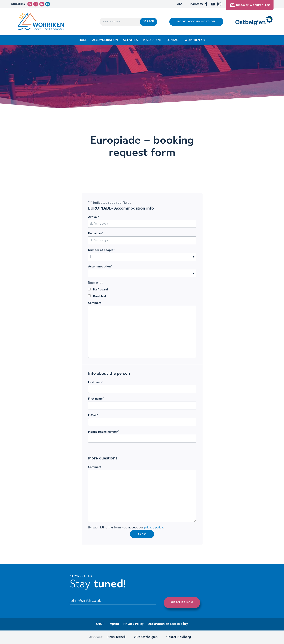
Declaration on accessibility (168, 624)
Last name (96, 382)
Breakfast (100, 296)
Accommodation (105, 40)
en (48, 4)
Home (83, 40)
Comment (95, 303)
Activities (130, 40)
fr (36, 4)
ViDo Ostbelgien (146, 637)
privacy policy (154, 528)
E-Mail (93, 415)
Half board (100, 290)
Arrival (94, 217)
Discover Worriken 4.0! (250, 5)
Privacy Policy (134, 624)
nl (42, 4)
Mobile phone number (104, 432)
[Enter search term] (120, 22)
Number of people (101, 250)
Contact (173, 40)
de (30, 4)
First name (96, 399)
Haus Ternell (117, 637)
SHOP (180, 4)
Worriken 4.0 (195, 40)
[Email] (113, 601)
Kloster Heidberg (178, 637)
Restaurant (152, 40)
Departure (96, 234)
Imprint (114, 624)
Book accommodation (196, 22)
